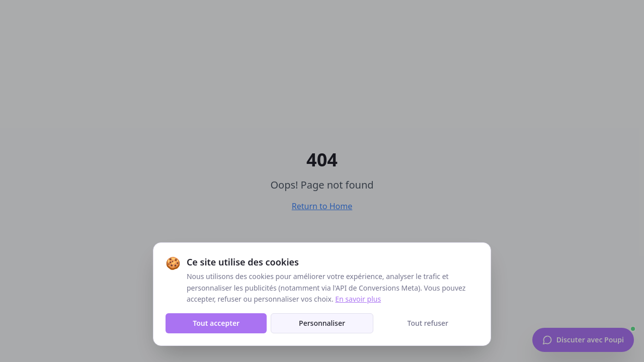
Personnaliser (322, 323)
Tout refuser (428, 323)
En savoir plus (358, 299)
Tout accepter (216, 323)
